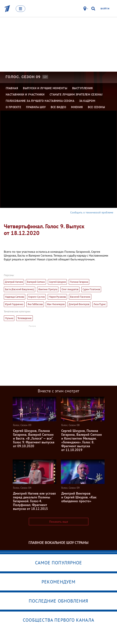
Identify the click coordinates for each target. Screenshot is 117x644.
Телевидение (25, 318)
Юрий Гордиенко (14, 304)
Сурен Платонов (91, 289)
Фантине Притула (48, 289)
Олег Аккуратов (70, 289)
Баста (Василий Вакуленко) (20, 289)
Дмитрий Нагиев (14, 282)
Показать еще (59, 522)
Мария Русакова (57, 297)
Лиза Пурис (100, 304)
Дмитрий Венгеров (79, 304)
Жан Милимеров (56, 304)
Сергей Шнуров (57, 282)
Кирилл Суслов (36, 297)
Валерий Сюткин (36, 282)
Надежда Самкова (15, 297)
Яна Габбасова (35, 304)
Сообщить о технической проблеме (92, 212)
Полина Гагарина (79, 282)
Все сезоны (97, 107)
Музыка (9, 318)
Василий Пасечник (80, 297)
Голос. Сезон (23, 77)
